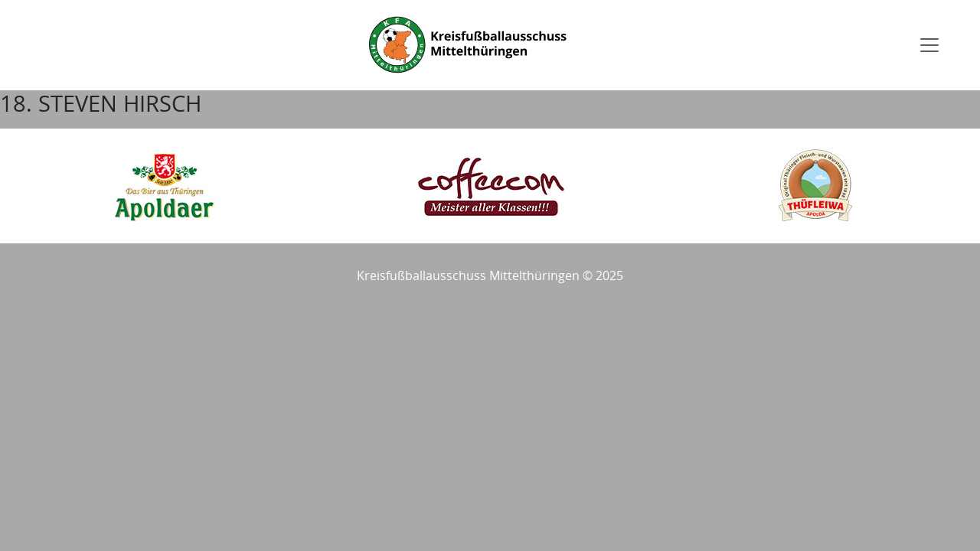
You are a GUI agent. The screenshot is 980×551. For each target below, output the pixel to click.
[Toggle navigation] (929, 45)
